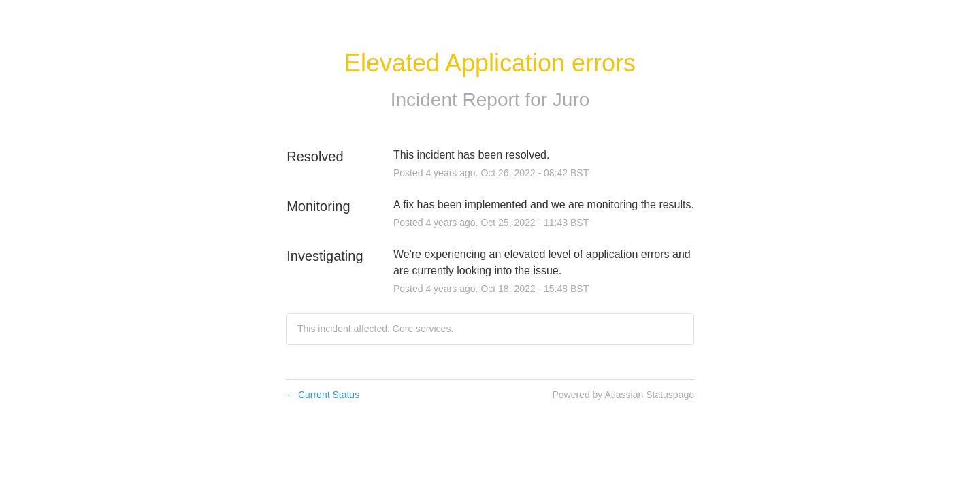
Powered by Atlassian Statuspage (623, 395)
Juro (571, 100)
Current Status (323, 395)
